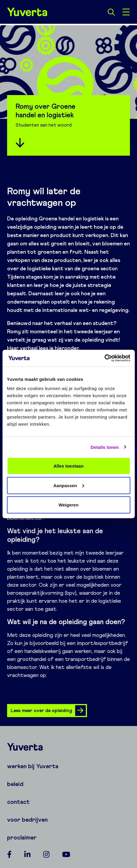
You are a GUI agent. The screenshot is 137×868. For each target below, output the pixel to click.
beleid (15, 784)
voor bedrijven (27, 820)
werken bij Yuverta (33, 766)
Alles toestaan (69, 466)
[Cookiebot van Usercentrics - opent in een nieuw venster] (104, 358)
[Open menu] (126, 12)
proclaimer (22, 837)
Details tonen (105, 447)
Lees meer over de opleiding (48, 711)
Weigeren (68, 505)
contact (18, 802)
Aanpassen (69, 485)
